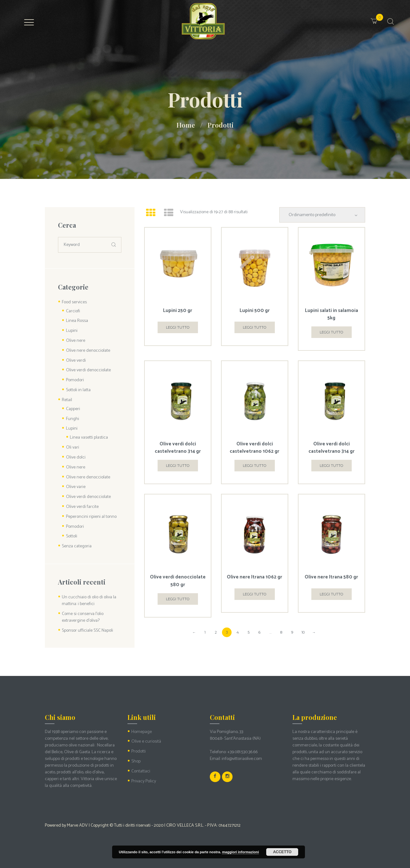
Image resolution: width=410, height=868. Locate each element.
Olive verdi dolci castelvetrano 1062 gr (254, 448)
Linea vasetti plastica (89, 438)
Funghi (73, 419)
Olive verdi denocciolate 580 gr (178, 581)
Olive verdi (76, 361)
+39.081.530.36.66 (242, 752)
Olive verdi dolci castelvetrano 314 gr (178, 448)
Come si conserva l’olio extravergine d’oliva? (83, 617)
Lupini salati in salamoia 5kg (332, 314)
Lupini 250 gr (178, 311)
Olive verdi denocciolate (88, 370)
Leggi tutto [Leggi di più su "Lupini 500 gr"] (254, 327)
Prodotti (139, 751)
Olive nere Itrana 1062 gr (254, 577)
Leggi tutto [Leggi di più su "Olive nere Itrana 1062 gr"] (254, 594)
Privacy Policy (144, 781)
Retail (67, 400)
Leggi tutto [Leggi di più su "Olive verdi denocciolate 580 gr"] (178, 599)
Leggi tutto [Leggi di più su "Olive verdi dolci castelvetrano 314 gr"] (178, 466)
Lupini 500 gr (255, 311)
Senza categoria (77, 546)
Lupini (72, 331)
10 (303, 632)
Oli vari (73, 447)
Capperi (73, 409)
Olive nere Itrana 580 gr (331, 577)
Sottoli (72, 536)
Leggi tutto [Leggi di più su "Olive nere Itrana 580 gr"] (331, 594)
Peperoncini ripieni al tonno (91, 517)
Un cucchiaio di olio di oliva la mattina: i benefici (89, 601)
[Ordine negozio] (322, 215)
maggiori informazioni (240, 852)
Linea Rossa (77, 321)
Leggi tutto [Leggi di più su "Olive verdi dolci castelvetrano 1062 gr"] (254, 466)
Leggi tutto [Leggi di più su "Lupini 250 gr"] (178, 327)
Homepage (142, 732)
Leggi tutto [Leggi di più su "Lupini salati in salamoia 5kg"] (331, 332)
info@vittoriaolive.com (242, 759)
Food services (74, 302)
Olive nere (76, 341)
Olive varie (76, 487)
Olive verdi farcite (82, 507)
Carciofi (73, 311)
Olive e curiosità (146, 742)
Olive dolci (76, 457)
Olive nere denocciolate (88, 351)
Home (186, 125)
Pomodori (75, 380)
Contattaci (141, 771)
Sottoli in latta (78, 390)
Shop (136, 761)
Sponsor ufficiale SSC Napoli (87, 631)
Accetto (282, 852)
